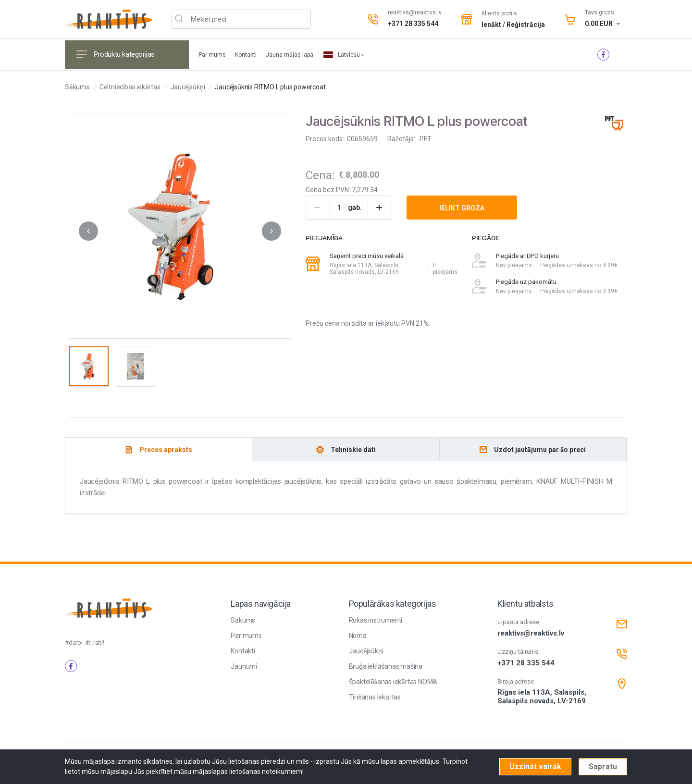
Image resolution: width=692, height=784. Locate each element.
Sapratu (603, 766)
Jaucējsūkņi (188, 87)
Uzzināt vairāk (535, 766)
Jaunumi (244, 666)
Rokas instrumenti (376, 620)
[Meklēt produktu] (241, 19)
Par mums (213, 55)
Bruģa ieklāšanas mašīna (386, 666)
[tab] (159, 450)
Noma (358, 636)
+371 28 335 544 (413, 24)
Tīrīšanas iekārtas (375, 697)
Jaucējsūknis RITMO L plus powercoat (270, 87)
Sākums (77, 87)
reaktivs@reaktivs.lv (415, 12)
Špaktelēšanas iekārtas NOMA (393, 682)
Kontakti (247, 55)
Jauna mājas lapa (290, 55)
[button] (88, 231)
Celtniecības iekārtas (130, 87)
